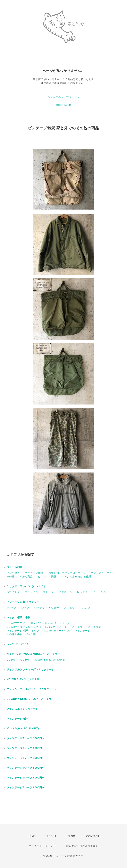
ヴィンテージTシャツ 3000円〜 (27, 748)
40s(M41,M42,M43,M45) (50, 660)
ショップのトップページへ (63, 97)
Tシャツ (11, 608)
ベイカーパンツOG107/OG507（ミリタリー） (35, 654)
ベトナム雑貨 (15, 567)
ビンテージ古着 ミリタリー (23, 602)
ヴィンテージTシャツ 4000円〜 (27, 758)
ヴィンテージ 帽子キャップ (23, 631)
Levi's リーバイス (18, 644)
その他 (11, 577)
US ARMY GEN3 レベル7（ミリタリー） (32, 699)
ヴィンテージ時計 (17, 719)
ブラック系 (31, 592)
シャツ (25, 608)
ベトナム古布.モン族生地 (77, 577)
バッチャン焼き (34, 573)
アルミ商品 (26, 577)
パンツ (86, 608)
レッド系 (82, 592)
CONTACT (93, 836)
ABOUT (52, 836)
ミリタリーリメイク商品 (87, 627)
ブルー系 (49, 592)
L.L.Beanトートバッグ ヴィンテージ (67, 631)
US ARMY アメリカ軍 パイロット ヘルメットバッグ (38, 623)
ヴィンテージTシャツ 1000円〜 (27, 738)
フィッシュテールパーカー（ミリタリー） (32, 689)
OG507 (11, 660)
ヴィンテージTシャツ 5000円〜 (27, 768)
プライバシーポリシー (42, 846)
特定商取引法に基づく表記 (82, 846)
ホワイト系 (13, 592)
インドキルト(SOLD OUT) (23, 729)
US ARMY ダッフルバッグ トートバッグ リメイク (37, 627)
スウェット (71, 608)
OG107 (25, 660)
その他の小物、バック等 (21, 634)
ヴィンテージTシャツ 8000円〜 (27, 788)
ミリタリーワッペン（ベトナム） (27, 586)
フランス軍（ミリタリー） (23, 709)
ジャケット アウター (47, 608)
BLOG (71, 836)
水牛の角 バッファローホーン (67, 573)
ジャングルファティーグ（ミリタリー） (31, 670)
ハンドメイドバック (103, 573)
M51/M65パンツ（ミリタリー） (26, 679)
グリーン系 (99, 592)
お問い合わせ (63, 105)
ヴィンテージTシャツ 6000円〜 (27, 778)
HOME (32, 836)
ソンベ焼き (13, 573)
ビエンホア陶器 (47, 577)
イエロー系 (65, 592)
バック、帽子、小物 (19, 618)
